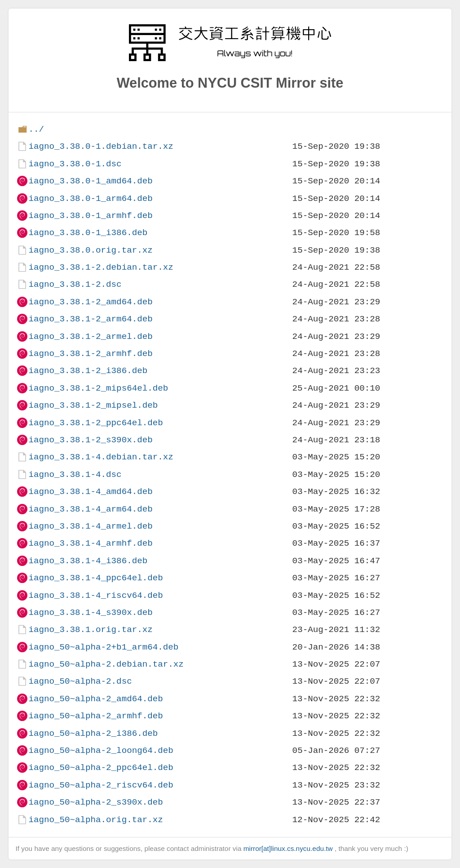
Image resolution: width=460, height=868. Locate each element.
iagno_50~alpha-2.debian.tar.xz (106, 664)
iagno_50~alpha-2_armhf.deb (95, 716)
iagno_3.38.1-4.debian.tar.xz (101, 457)
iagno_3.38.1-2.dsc (75, 284)
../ (36, 129)
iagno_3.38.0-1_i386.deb (88, 233)
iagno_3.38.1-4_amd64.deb (90, 492)
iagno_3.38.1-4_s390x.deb (90, 612)
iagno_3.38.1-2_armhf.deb (90, 354)
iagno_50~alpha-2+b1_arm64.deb (103, 647)
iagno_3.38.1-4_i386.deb (88, 561)
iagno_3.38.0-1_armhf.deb (90, 216)
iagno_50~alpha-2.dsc (80, 681)
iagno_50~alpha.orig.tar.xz (95, 820)
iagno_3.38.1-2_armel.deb (90, 336)
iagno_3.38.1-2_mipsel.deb (93, 405)
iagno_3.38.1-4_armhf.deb (90, 543)
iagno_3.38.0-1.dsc (75, 164)
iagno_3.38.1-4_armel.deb (90, 526)
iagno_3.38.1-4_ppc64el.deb (95, 578)
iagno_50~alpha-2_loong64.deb (101, 750)
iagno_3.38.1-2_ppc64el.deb (95, 423)
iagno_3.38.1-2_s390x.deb (90, 440)
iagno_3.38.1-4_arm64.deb (90, 509)
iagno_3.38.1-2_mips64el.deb (98, 388)
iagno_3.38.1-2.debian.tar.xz (101, 267)
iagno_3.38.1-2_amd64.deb (90, 302)
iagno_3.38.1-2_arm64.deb (90, 319)
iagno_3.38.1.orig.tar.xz (90, 630)
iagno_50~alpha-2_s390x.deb (95, 802)
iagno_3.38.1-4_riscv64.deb (95, 595)
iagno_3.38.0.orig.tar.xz (90, 250)
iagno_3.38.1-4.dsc (75, 474)
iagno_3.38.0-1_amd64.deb (90, 181)
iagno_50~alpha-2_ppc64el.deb (101, 768)
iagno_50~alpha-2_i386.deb (93, 733)
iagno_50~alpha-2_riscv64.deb (101, 785)
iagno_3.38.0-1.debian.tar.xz (101, 146)
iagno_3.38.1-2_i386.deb (88, 371)
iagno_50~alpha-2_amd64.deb (95, 699)
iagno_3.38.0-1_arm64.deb (90, 198)
